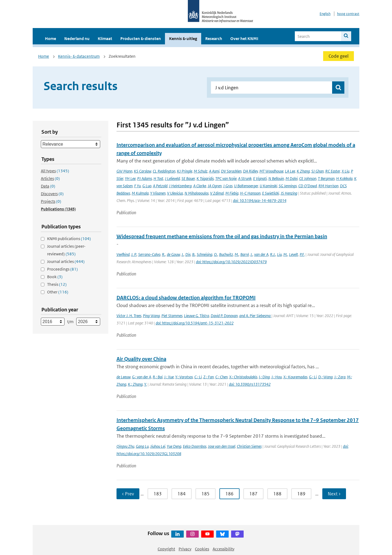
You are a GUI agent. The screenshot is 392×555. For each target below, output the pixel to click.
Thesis (57, 284)
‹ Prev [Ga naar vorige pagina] (128, 494)
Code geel (339, 56)
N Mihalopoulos (197, 193)
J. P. (134, 254)
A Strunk (245, 178)
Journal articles (66, 261)
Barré (245, 254)
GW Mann (124, 171)
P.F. (302, 254)
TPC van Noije (226, 178)
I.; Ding (264, 377)
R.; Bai (158, 377)
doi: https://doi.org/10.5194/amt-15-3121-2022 (195, 323)
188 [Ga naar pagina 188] (277, 494)
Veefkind (123, 254)
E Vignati (260, 178)
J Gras (228, 186)
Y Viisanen (158, 193)
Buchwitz (226, 254)
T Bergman (326, 178)
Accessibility (223, 549)
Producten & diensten (141, 39)
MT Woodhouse (271, 171)
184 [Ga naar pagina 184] (182, 494)
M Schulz (201, 171)
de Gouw (173, 254)
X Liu (345, 171)
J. (183, 254)
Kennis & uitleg (183, 39)
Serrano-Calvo (149, 254)
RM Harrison (328, 186)
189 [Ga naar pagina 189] (301, 494)
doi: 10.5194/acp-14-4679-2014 (260, 200)
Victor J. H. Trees (129, 316)
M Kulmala (140, 193)
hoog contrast (348, 14)
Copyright (166, 549)
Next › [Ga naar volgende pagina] (334, 494)
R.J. (273, 254)
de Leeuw (123, 377)
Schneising (205, 254)
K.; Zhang (135, 384)
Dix (188, 254)
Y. (146, 384)
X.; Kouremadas (295, 377)
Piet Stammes (172, 316)
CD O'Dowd (308, 186)
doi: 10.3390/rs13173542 (250, 384)
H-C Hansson (250, 193)
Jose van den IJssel (222, 446)
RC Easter (333, 171)
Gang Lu (142, 446)
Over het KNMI (244, 39)
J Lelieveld (172, 178)
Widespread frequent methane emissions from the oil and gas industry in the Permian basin (222, 236)
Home (50, 39)
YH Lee (130, 178)
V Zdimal (217, 193)
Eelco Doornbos (195, 446)
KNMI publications (69, 239)
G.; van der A (142, 377)
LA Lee (290, 171)
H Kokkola (344, 178)
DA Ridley (250, 171)
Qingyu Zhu (125, 446)
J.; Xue (169, 377)
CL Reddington (164, 171)
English (325, 14)
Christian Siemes (249, 446)
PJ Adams (145, 178)
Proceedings (62, 269)
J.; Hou (277, 377)
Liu (279, 254)
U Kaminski (268, 186)
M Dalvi (292, 178)
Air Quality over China (141, 359)
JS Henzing (289, 193)
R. (164, 254)
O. (216, 254)
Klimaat (105, 39)
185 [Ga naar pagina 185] (206, 494)
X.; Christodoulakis (243, 377)
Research (214, 39)
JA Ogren (215, 186)
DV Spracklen (231, 171)
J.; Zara (340, 377)
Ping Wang (151, 316)
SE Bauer (188, 178)
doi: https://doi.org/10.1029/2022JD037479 (231, 262)
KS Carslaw (143, 171)
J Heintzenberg (180, 186)
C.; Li (198, 377)
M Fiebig (232, 193)
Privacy (185, 549)
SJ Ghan (318, 171)
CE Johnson (308, 178)
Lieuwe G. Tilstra (197, 316)
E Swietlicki (271, 193)
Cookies (202, 549)
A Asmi (214, 171)
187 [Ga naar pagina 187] (253, 494)
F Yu (137, 186)
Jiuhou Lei (158, 446)
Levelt (294, 254)
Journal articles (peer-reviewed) (66, 250)
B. (194, 254)
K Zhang (303, 171)
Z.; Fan (209, 377)
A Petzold (160, 186)
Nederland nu (77, 39)
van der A (261, 254)
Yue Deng (174, 446)
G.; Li (313, 377)
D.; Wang (325, 377)
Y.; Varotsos (184, 377)
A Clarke (200, 186)
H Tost (158, 178)
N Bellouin (276, 178)
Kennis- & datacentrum (79, 56)
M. (237, 254)
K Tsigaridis (205, 178)
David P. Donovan (224, 316)
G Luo (147, 186)
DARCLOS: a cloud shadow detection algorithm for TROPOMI (186, 298)
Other (58, 292)
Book (55, 277)
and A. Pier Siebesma (255, 316)
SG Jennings (288, 186)
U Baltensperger (246, 186)
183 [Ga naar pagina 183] (158, 494)
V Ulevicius (175, 193)
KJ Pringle (185, 171)
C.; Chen (221, 377)
